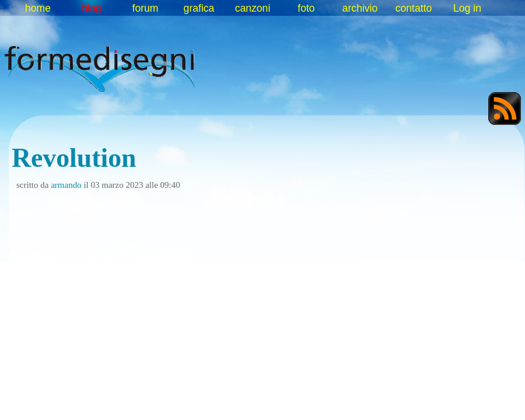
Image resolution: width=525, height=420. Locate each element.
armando (66, 185)
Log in (467, 8)
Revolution (74, 158)
